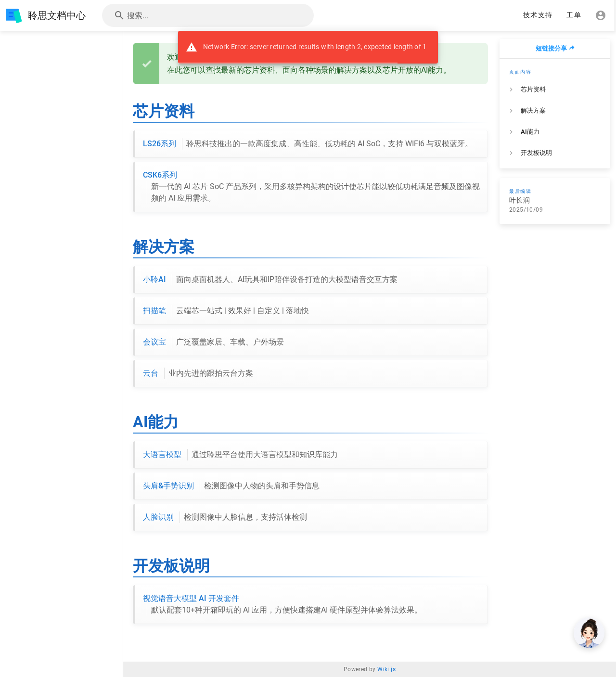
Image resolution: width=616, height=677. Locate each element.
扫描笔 (226, 311)
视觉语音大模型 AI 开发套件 (282, 605)
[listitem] (555, 89)
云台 (198, 373)
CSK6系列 (311, 187)
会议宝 (213, 342)
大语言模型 (240, 455)
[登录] (601, 15)
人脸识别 (225, 517)
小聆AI (270, 280)
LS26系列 (308, 144)
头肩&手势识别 (231, 486)
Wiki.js (386, 669)
